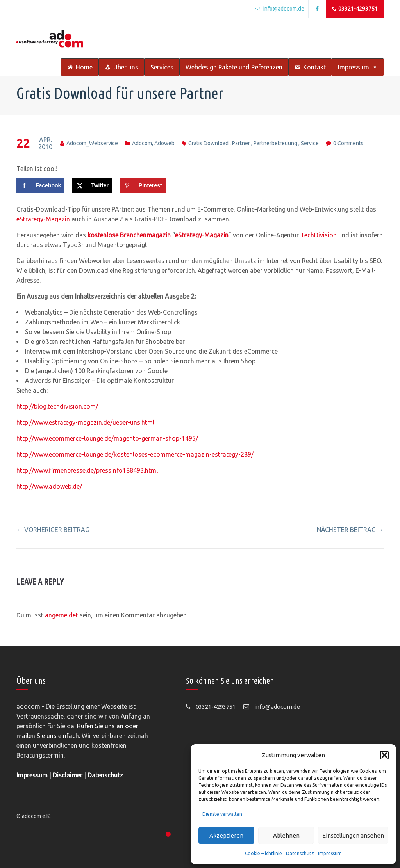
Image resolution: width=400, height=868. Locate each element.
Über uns (126, 67)
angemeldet (62, 615)
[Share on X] (92, 185)
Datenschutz (300, 853)
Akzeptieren (226, 835)
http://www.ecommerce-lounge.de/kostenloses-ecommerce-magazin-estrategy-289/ (135, 454)
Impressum (330, 853)
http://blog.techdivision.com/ (57, 406)
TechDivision (318, 235)
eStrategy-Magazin (43, 219)
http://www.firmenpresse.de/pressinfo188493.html (87, 470)
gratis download (208, 143)
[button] (384, 755)
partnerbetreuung (275, 143)
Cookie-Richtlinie (263, 853)
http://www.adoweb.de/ (49, 486)
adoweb (164, 143)
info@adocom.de (279, 9)
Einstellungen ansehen (353, 835)
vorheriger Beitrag (53, 530)
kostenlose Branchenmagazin (129, 235)
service (310, 143)
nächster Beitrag (350, 530)
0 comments (348, 143)
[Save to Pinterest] (143, 185)
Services (162, 67)
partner (241, 143)
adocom (142, 143)
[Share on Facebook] (40, 185)
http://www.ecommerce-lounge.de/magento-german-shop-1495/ (107, 438)
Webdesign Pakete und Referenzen (234, 67)
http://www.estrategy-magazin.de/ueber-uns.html (85, 422)
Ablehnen (286, 835)
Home (84, 67)
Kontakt (314, 67)
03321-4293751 (355, 9)
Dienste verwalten (222, 814)
